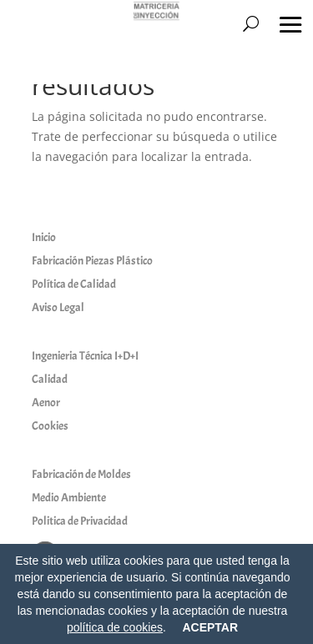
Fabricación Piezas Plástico (92, 261)
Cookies (50, 426)
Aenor (46, 402)
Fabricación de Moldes (81, 474)
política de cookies (115, 627)
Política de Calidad (74, 284)
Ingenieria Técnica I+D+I (85, 356)
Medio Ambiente (69, 498)
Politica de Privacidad (80, 521)
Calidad (50, 379)
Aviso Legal (58, 307)
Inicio (44, 237)
